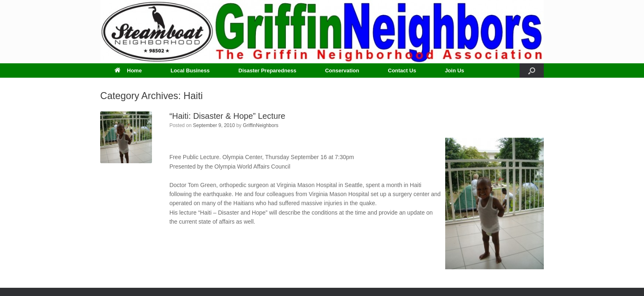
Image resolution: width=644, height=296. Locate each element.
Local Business (190, 71)
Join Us (454, 71)
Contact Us (402, 71)
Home (128, 71)
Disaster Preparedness (268, 71)
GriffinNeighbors (260, 125)
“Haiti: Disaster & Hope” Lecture (227, 116)
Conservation (342, 71)
